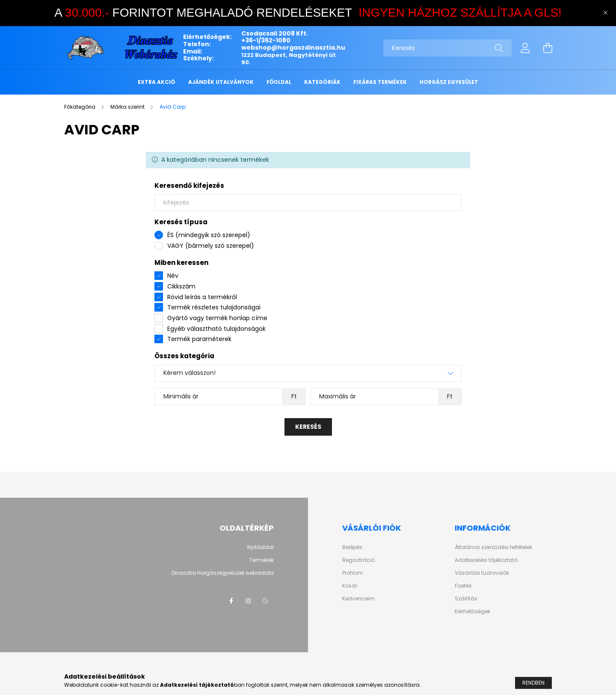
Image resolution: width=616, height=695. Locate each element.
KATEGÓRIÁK (322, 82)
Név (173, 276)
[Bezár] (605, 13)
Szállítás (466, 599)
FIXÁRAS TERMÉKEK (380, 82)
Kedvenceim (358, 599)
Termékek (262, 560)
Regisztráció (358, 560)
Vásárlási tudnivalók (482, 573)
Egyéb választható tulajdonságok (216, 329)
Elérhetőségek (472, 612)
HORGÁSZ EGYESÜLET (449, 82)
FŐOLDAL (279, 82)
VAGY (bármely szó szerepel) (211, 246)
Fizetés (463, 586)
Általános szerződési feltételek (493, 547)
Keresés (308, 427)
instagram (248, 601)
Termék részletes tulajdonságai (214, 307)
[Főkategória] (80, 107)
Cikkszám (181, 286)
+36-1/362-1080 (266, 40)
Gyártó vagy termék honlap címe (217, 318)
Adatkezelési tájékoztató (486, 560)
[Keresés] (447, 48)
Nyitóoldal (261, 547)
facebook (231, 601)
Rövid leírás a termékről (202, 297)
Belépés (352, 547)
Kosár (350, 586)
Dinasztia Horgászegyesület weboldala (223, 573)
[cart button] (548, 48)
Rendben (533, 687)
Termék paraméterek (199, 339)
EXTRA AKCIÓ (157, 82)
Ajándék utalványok (221, 82)
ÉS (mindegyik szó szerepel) (209, 235)
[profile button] (525, 48)
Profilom (353, 573)
